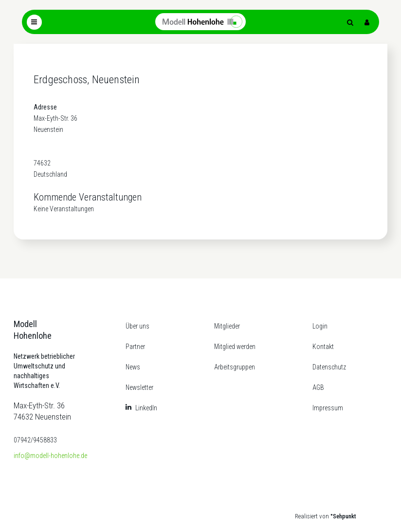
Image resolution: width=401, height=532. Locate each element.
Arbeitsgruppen (235, 367)
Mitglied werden (235, 347)
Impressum (328, 408)
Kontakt (323, 347)
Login (320, 326)
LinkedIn (146, 408)
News (133, 367)
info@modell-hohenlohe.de (50, 456)
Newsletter (139, 387)
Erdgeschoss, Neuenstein (87, 80)
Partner (135, 347)
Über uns (137, 326)
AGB (318, 387)
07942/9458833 (35, 440)
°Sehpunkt (343, 516)
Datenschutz (329, 367)
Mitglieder (227, 326)
